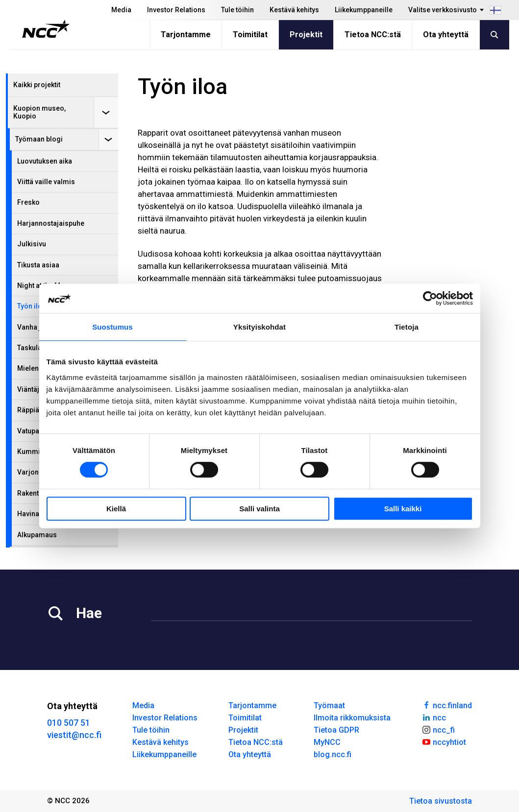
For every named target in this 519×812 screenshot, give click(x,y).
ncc (434, 717)
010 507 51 (69, 723)
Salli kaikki (403, 509)
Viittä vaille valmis (46, 182)
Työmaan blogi (39, 139)
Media (121, 10)
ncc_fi (438, 729)
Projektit (306, 35)
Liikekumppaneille (364, 10)
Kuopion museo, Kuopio (39, 112)
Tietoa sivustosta (441, 801)
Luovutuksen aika (45, 161)
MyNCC (327, 742)
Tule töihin (237, 10)
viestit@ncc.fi (74, 735)
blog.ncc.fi (333, 754)
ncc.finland (447, 705)
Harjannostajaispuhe (51, 223)
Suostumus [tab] (112, 327)
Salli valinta (259, 509)
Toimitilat (250, 35)
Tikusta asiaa (38, 265)
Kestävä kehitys (294, 10)
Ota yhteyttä (446, 35)
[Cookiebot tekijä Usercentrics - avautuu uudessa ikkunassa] (430, 298)
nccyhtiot (444, 741)
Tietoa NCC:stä (373, 35)
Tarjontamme (186, 35)
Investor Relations (176, 10)
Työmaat (329, 705)
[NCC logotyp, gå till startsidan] (46, 29)
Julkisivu (32, 244)
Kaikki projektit (37, 85)
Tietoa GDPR (336, 730)
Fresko (28, 202)
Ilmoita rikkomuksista (352, 718)
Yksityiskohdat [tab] (259, 327)
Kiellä (116, 509)
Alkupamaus (37, 535)
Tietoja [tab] (407, 327)
